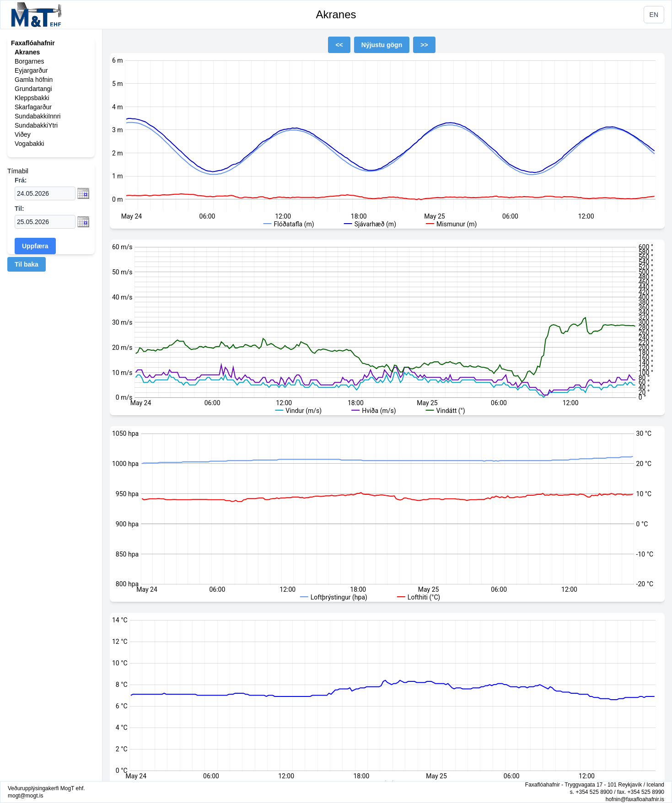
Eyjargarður (31, 70)
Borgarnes (30, 61)
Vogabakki (30, 144)
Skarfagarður (33, 107)
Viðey (23, 134)
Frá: (21, 180)
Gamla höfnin (34, 80)
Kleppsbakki (32, 98)
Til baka (27, 264)
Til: (19, 209)
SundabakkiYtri (36, 125)
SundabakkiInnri (38, 116)
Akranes (336, 14)
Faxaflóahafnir (33, 43)
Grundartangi (33, 89)
